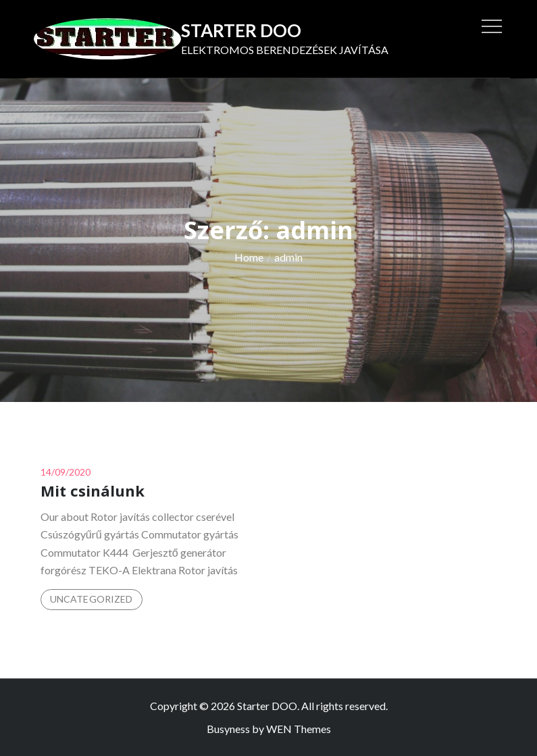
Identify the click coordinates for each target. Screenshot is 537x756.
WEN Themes (299, 729)
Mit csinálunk (93, 490)
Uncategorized (92, 599)
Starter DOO (241, 30)
